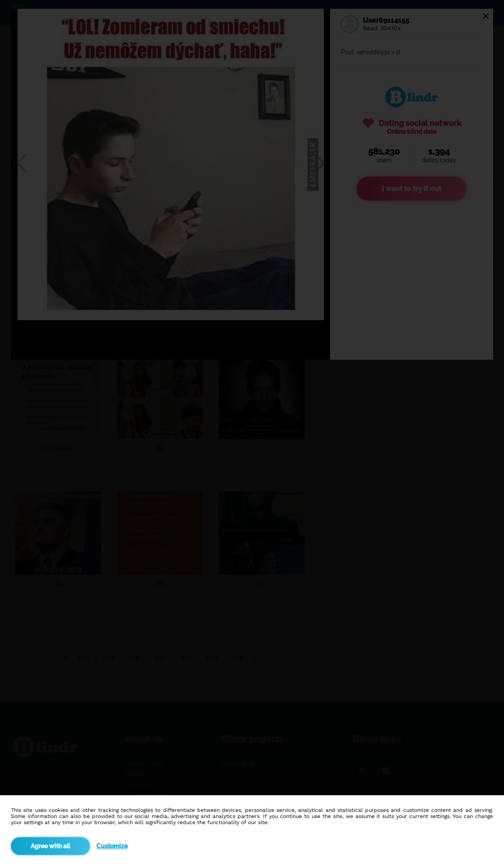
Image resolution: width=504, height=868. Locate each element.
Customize (112, 846)
